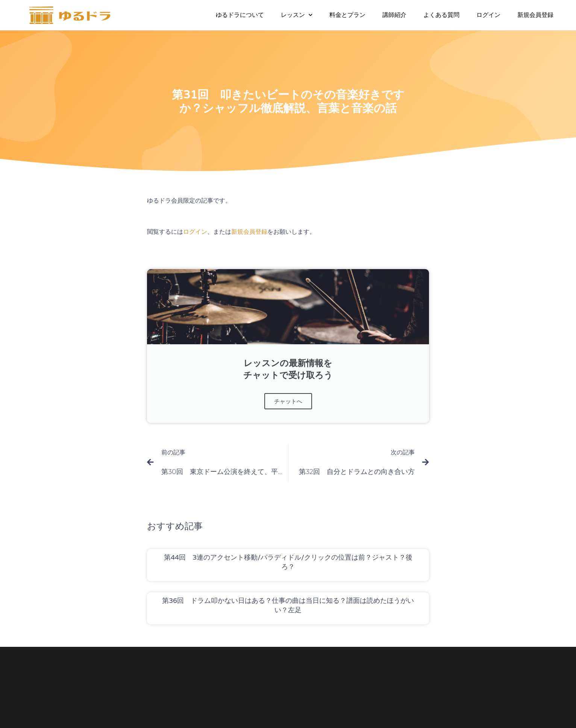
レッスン (297, 15)
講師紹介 (394, 15)
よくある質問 (441, 15)
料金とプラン (347, 15)
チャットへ (288, 401)
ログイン (488, 15)
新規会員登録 (535, 15)
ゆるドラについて (240, 15)
